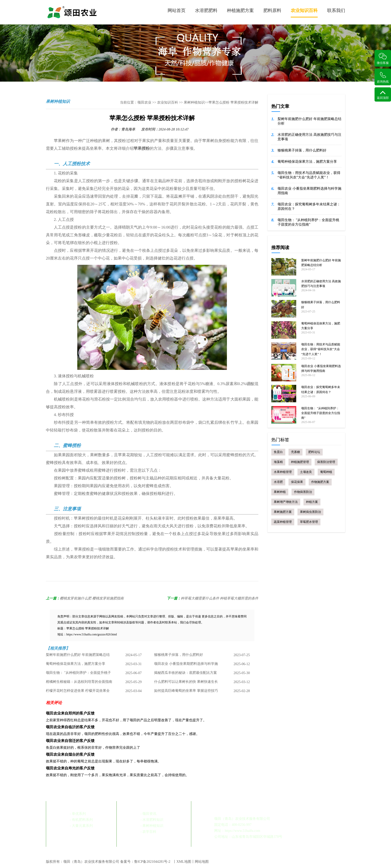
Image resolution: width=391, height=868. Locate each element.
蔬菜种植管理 (283, 522)
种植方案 (312, 502)
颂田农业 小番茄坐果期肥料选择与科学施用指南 (186, 665)
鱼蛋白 (278, 452)
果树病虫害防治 (310, 512)
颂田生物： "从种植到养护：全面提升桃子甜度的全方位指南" (78, 674)
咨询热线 (383, 77)
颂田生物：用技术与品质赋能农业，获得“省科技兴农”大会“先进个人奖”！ (309, 175)
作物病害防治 (303, 492)
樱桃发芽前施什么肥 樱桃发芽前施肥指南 (92, 598)
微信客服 (383, 59)
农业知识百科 (304, 13)
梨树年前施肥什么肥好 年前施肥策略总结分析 (78, 656)
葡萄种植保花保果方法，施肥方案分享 (76, 664)
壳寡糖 (295, 452)
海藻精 (278, 462)
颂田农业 (144, 102)
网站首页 (177, 10)
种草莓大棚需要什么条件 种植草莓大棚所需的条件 (220, 598)
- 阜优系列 (78, 814)
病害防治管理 (326, 462)
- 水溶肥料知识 (152, 820)
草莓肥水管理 (309, 522)
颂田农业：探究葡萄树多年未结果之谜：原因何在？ (309, 207)
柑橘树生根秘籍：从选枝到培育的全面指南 (79, 682)
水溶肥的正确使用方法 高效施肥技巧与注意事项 (309, 137)
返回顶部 (383, 95)
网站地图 (202, 862)
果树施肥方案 (283, 512)
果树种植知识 (194, 102)
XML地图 (184, 862)
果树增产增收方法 (286, 502)
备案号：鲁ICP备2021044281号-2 (145, 862)
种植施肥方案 (240, 10)
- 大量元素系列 (81, 826)
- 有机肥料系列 (81, 820)
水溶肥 (278, 482)
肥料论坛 (314, 452)
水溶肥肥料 (206, 10)
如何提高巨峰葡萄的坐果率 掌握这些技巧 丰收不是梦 (186, 692)
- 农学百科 (148, 832)
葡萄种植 (326, 472)
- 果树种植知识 (152, 826)
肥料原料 (272, 10)
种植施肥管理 (300, 462)
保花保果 (297, 482)
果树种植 (280, 492)
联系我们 (336, 10)
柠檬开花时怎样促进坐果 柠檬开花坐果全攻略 (78, 692)
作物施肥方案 (320, 482)
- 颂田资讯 (148, 814)
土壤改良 (306, 472)
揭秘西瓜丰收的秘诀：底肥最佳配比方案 (186, 673)
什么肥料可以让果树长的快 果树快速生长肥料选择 (186, 683)
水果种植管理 (283, 472)
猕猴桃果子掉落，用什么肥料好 (179, 655)
